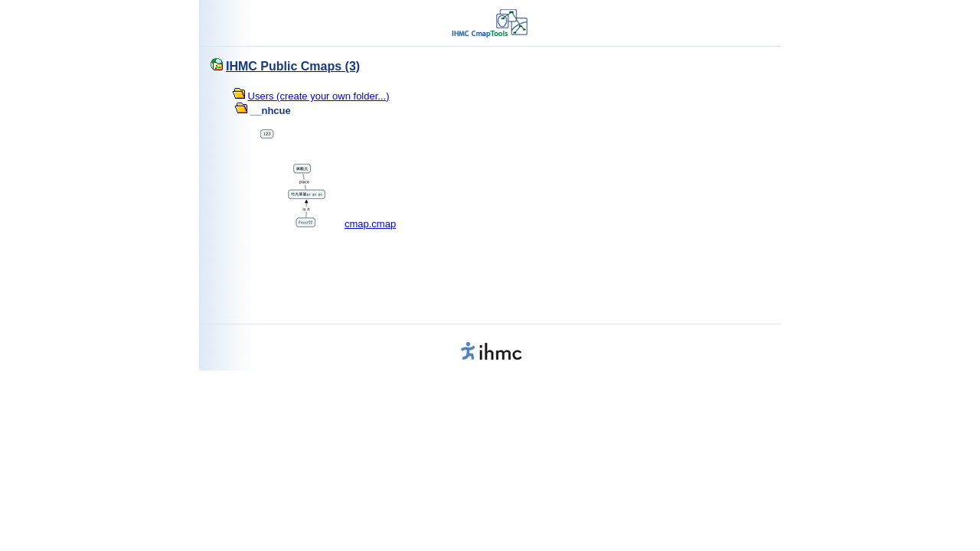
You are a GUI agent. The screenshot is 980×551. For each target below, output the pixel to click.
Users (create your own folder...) (319, 96)
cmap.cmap (370, 224)
